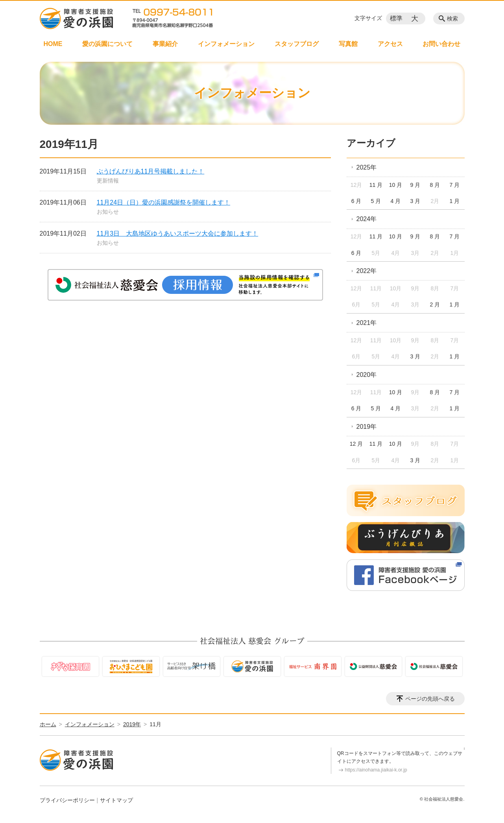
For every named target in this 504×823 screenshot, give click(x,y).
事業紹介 (165, 44)
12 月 (356, 444)
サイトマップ (116, 800)
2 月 (435, 304)
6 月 (356, 201)
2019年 (367, 427)
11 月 (376, 185)
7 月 (454, 185)
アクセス (390, 44)
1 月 (454, 201)
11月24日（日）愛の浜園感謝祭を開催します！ (164, 202)
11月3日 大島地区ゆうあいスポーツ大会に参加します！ (178, 233)
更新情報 (108, 181)
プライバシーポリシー (67, 800)
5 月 (376, 201)
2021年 (367, 323)
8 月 (435, 185)
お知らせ (108, 212)
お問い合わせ (441, 44)
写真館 (348, 44)
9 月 (415, 185)
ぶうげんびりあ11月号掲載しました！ (151, 171)
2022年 (367, 271)
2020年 (367, 375)
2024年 (367, 219)
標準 (396, 18)
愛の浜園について (107, 44)
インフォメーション (226, 44)
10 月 (396, 185)
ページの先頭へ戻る (430, 699)
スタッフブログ (297, 44)
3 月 (415, 201)
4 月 (396, 201)
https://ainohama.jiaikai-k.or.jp (376, 770)
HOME (53, 44)
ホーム (48, 724)
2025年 (367, 167)
